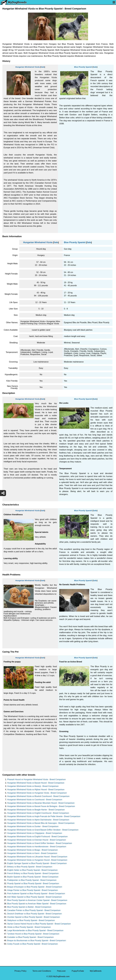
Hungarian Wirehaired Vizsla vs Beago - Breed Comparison (32, 850)
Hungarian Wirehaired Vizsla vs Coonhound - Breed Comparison (35, 800)
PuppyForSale (78, 971)
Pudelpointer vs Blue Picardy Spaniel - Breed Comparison (32, 880)
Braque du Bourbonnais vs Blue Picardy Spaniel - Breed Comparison (37, 941)
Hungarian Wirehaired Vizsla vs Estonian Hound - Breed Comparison (37, 840)
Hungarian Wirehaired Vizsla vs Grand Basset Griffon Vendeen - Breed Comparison (43, 830)
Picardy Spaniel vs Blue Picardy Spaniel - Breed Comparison (33, 883)
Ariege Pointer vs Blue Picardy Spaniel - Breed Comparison (33, 890)
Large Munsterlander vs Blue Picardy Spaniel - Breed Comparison (35, 930)
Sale (43, 67)
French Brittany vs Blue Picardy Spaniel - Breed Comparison (33, 873)
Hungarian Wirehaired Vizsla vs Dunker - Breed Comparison (33, 826)
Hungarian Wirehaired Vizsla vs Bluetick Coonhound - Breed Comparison (38, 796)
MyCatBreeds (96, 971)
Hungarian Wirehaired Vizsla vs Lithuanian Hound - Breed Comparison (37, 857)
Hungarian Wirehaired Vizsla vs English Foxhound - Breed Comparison (37, 837)
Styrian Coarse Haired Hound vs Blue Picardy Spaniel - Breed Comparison (39, 924)
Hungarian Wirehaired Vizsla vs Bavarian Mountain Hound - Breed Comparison (41, 803)
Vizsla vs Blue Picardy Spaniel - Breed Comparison (29, 927)
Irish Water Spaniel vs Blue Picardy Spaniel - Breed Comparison (35, 897)
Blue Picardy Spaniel (83, 67)
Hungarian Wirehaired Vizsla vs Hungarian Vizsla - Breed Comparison (37, 793)
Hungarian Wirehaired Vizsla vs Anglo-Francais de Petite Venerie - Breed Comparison (44, 816)
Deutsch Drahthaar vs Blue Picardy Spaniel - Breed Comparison (34, 914)
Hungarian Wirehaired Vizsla (27, 67)
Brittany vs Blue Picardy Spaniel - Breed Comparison (30, 867)
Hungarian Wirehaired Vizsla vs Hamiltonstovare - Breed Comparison (37, 847)
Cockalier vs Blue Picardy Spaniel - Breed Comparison (30, 937)
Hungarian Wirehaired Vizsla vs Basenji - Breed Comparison (33, 786)
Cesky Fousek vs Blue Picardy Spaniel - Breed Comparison (33, 944)
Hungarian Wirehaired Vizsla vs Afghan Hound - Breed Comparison (36, 790)
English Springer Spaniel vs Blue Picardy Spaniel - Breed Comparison (37, 863)
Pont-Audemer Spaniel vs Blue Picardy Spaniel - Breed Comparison (36, 894)
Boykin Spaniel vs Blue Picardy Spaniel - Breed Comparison (33, 877)
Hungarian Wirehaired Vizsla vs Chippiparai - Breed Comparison (35, 833)
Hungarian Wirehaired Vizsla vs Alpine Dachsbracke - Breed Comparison (38, 820)
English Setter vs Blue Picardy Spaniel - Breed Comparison (32, 870)
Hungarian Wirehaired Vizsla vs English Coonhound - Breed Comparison (38, 813)
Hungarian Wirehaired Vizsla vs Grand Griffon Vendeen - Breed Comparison (40, 843)
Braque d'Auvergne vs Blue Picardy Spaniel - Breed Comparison (35, 887)
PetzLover (61, 971)
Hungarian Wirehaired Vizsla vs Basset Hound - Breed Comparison (36, 783)
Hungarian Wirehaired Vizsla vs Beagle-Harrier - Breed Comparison (36, 810)
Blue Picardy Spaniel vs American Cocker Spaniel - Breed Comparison (37, 900)
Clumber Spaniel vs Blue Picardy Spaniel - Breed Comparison (34, 917)
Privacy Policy (21, 971)
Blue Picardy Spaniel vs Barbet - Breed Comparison (29, 907)
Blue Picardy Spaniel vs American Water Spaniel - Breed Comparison (37, 904)
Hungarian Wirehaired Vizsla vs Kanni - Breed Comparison (32, 853)
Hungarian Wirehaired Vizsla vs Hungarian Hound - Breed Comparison (37, 860)
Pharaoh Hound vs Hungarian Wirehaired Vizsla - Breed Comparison (36, 779)
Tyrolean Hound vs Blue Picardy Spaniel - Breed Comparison (33, 934)
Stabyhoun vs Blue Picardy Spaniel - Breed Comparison (31, 920)
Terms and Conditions (42, 971)
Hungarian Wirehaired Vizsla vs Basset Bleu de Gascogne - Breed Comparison (41, 823)
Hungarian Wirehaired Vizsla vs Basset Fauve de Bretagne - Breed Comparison (41, 806)
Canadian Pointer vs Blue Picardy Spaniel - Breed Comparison (34, 910)
